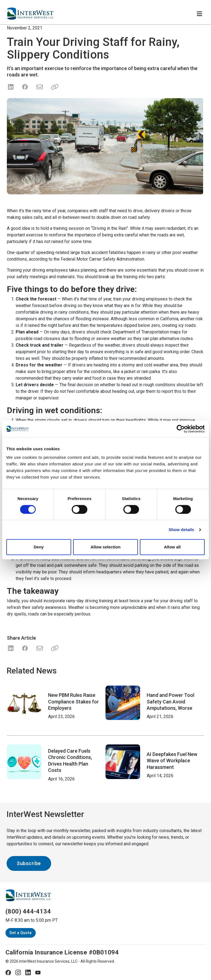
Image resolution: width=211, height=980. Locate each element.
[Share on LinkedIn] (11, 87)
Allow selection (105, 547)
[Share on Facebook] (25, 87)
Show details (181, 530)
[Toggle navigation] (199, 14)
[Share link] (54, 87)
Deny (39, 547)
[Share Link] (54, 648)
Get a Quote (21, 933)
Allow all (172, 547)
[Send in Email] (39, 87)
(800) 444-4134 (28, 911)
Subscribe (29, 863)
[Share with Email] (39, 648)
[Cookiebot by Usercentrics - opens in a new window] (181, 429)
